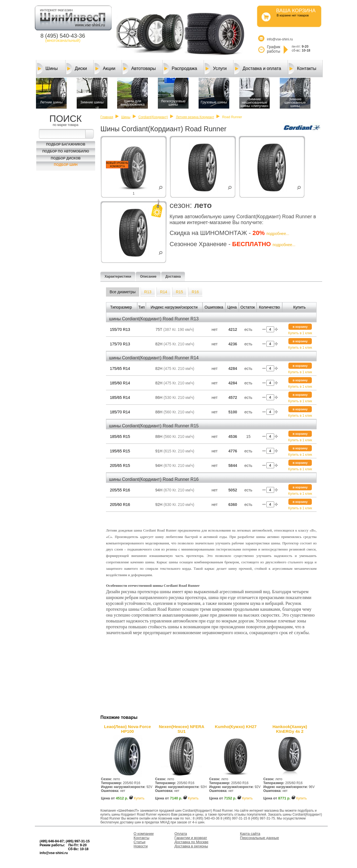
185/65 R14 (120, 397)
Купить (139, 798)
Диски (77, 69)
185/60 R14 (120, 383)
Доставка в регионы (191, 846)
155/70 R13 (120, 329)
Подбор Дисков (66, 158)
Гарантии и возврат (191, 838)
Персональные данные (260, 838)
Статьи (139, 842)
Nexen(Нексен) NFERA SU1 (181, 729)
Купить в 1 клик (300, 333)
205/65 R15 (120, 465)
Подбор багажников (66, 144)
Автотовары (139, 69)
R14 (164, 292)
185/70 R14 (120, 412)
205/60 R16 (120, 505)
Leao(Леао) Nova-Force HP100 (127, 729)
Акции (105, 69)
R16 (195, 292)
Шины (47, 69)
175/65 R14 (120, 368)
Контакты (302, 69)
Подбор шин (66, 165)
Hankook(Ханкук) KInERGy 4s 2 (290, 729)
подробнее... (278, 234)
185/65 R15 (120, 437)
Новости (141, 846)
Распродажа (180, 69)
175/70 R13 (120, 344)
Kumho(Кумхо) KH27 (236, 727)
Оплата (181, 834)
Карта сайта (250, 834)
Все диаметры (123, 292)
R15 (179, 292)
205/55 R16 (120, 490)
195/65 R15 (120, 451)
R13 (148, 292)
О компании (144, 834)
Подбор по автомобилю (66, 151)
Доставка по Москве (192, 842)
